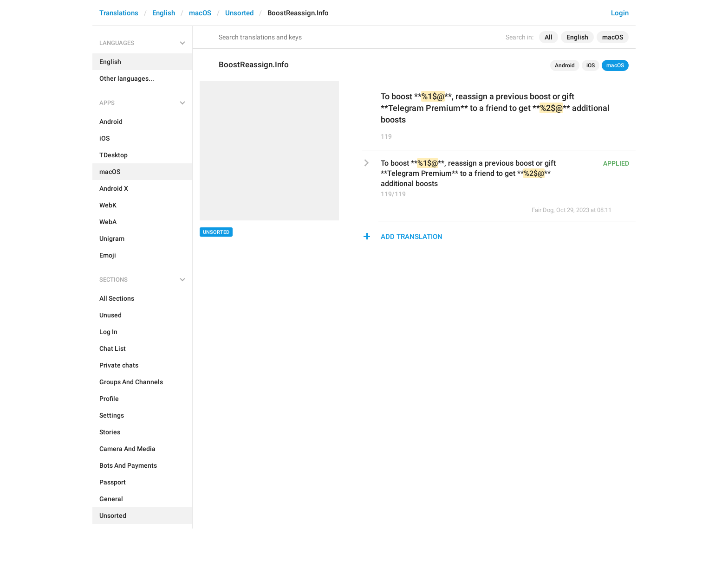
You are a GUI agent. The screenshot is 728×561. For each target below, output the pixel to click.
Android (565, 65)
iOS (591, 65)
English (164, 13)
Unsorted (239, 13)
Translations (119, 13)
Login (620, 13)
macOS (200, 13)
